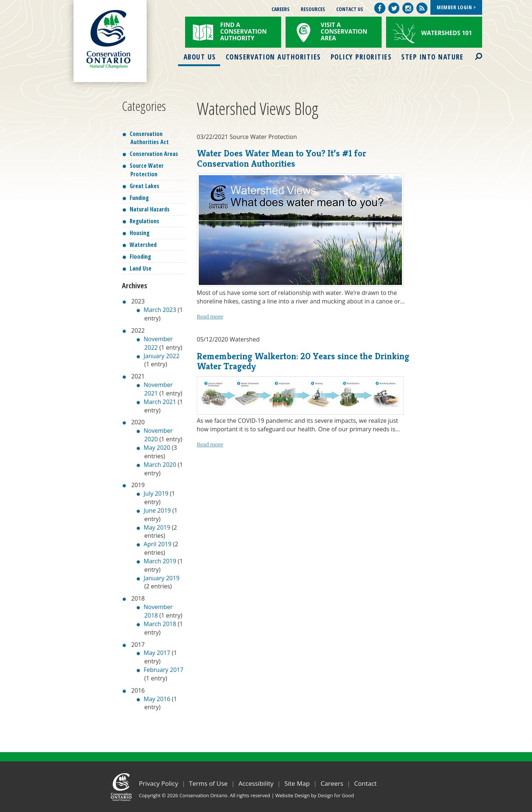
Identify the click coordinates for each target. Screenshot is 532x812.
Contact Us (350, 9)
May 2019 (157, 527)
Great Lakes (144, 186)
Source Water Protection (147, 170)
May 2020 (157, 448)
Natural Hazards (150, 209)
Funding (139, 198)
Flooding (140, 256)
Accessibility (256, 783)
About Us (200, 57)
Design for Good (336, 795)
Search (472, 52)
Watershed (143, 245)
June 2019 (157, 510)
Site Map (297, 783)
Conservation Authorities (273, 57)
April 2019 (158, 544)
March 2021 (160, 402)
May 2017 (157, 653)
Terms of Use (209, 783)
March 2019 (160, 561)
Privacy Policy (158, 783)
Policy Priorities (361, 57)
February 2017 (164, 670)
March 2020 (160, 465)
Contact (365, 783)
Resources (313, 9)
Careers (281, 9)
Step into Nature (432, 57)
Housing (140, 233)
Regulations (144, 221)
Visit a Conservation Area (344, 31)
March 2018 (160, 624)
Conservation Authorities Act (149, 138)
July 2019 (156, 493)
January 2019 (162, 578)
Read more (210, 317)
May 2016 (157, 699)
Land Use (141, 268)
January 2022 (162, 356)
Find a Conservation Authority (243, 31)
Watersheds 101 (447, 33)
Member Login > (456, 7)
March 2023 (160, 310)
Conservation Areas (154, 154)
